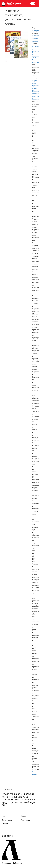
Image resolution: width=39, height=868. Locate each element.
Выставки (25, 820)
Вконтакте (7, 836)
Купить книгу (35, 773)
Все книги (7, 820)
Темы (5, 824)
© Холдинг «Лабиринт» (12, 863)
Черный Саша (35, 82)
